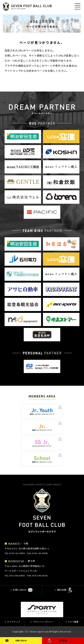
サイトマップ (13, 71)
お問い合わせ (21, 641)
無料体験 (63, 641)
